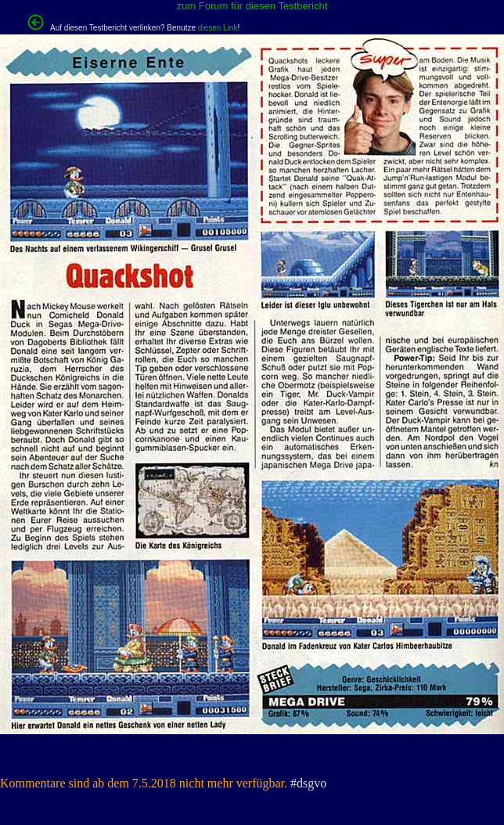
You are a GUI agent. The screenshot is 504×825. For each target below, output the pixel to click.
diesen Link (218, 28)
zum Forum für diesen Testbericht (252, 6)
